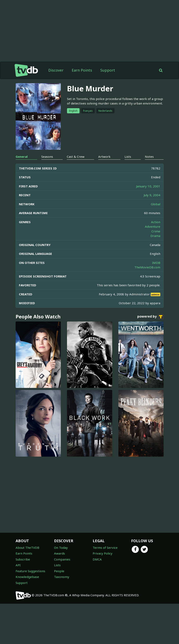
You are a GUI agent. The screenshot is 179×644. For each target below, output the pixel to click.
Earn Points (82, 70)
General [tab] (22, 189)
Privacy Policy (103, 585)
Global (156, 236)
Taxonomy (62, 609)
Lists (57, 597)
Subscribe (23, 591)
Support (108, 70)
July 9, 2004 (152, 227)
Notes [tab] (149, 189)
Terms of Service (105, 580)
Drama (155, 268)
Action (156, 254)
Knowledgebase (27, 609)
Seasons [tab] (47, 189)
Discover (56, 70)
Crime (156, 263)
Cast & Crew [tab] (76, 189)
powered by (150, 349)
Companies (62, 591)
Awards (59, 585)
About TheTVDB (27, 580)
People (59, 603)
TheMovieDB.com (147, 299)
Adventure (153, 259)
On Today (61, 580)
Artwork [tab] (104, 189)
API (18, 597)
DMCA (97, 591)
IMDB (156, 295)
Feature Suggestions (30, 603)
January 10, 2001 (148, 218)
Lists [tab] (128, 189)
